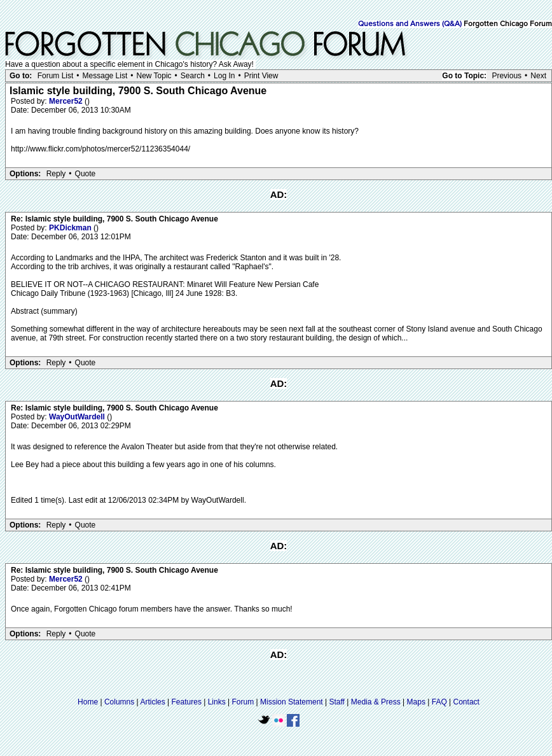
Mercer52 (67, 101)
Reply (56, 174)
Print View (261, 76)
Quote (86, 174)
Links (217, 702)
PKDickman (71, 228)
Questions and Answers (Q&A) (410, 24)
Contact (466, 702)
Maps (416, 702)
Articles (152, 702)
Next (538, 76)
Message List (105, 76)
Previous (507, 76)
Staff (336, 702)
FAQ (439, 702)
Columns (119, 702)
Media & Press (376, 702)
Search (193, 76)
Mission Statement (292, 702)
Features (187, 702)
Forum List (56, 76)
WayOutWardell (78, 417)
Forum (243, 702)
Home (88, 702)
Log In (224, 76)
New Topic (154, 76)
